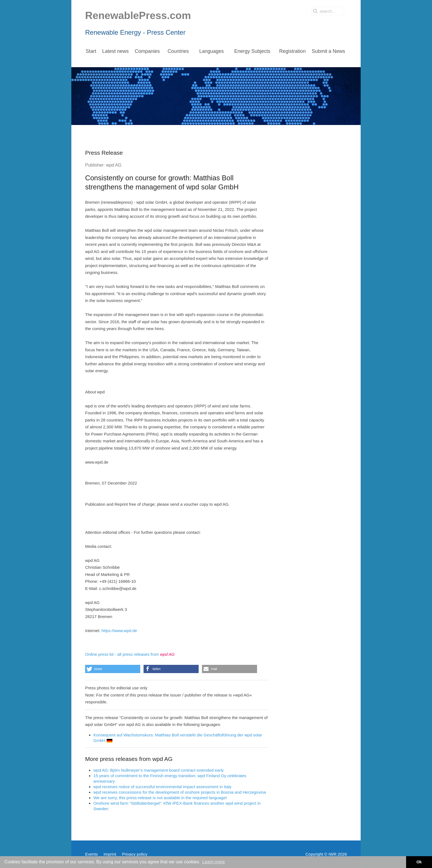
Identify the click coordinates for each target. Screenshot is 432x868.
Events (91, 854)
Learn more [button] (214, 862)
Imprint (110, 854)
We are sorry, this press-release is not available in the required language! (160, 798)
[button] (113, 669)
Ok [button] (419, 862)
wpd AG (114, 165)
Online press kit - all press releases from (130, 654)
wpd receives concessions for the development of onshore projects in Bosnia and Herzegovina (180, 792)
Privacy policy (135, 854)
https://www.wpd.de (119, 631)
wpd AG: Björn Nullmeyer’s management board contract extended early (159, 770)
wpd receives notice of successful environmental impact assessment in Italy (162, 787)
